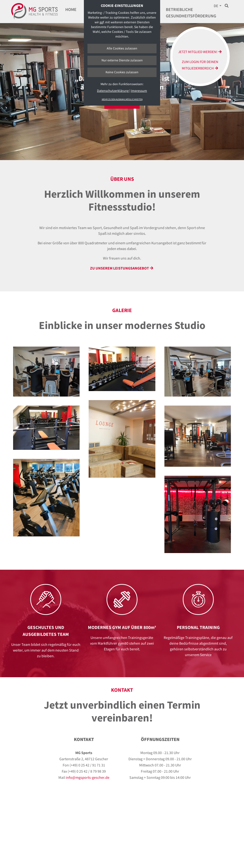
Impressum (139, 91)
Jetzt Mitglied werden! (198, 52)
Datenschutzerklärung (113, 91)
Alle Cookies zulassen (122, 49)
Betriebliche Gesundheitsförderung (191, 13)
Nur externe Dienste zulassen (122, 60)
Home (71, 10)
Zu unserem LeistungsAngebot (119, 268)
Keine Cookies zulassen (122, 72)
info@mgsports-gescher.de (88, 778)
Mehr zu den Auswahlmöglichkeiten (122, 99)
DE (216, 6)
